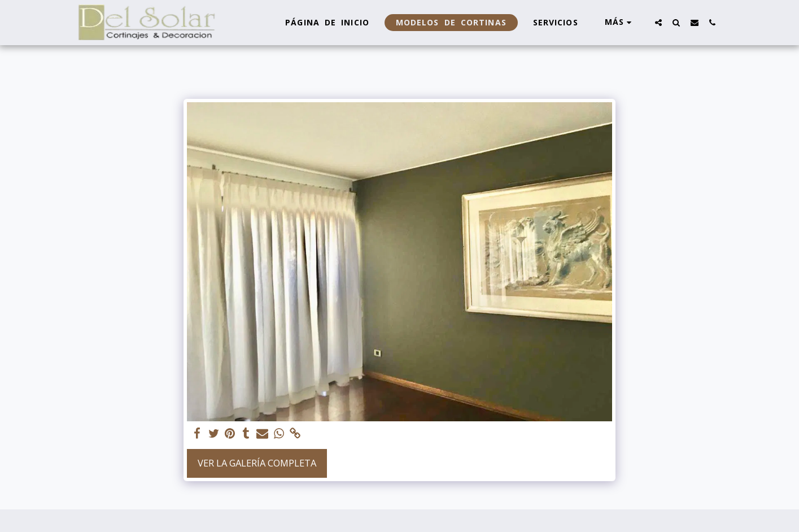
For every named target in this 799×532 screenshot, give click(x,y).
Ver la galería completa (257, 463)
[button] (658, 22)
